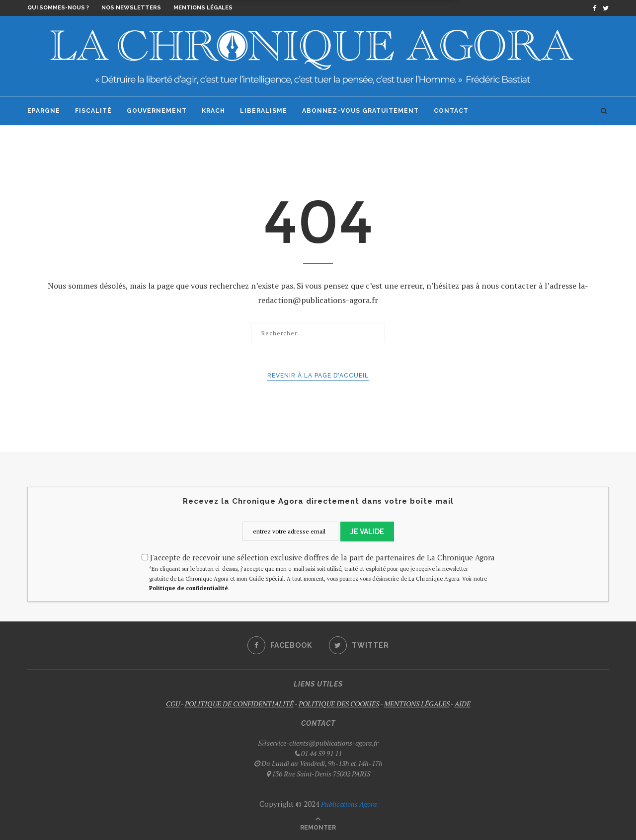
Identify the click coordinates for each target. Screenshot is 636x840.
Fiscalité (93, 111)
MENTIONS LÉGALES (417, 704)
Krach (213, 111)
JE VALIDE (367, 532)
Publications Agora (348, 804)
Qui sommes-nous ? (58, 8)
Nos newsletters (131, 8)
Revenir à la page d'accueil (318, 376)
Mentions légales (203, 8)
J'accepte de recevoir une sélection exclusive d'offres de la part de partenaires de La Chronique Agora (318, 557)
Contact (451, 111)
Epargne (44, 111)
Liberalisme (264, 111)
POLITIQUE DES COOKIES (339, 704)
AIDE (463, 704)
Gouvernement (157, 111)
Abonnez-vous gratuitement (360, 111)
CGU (173, 704)
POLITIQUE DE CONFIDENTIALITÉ (239, 704)
